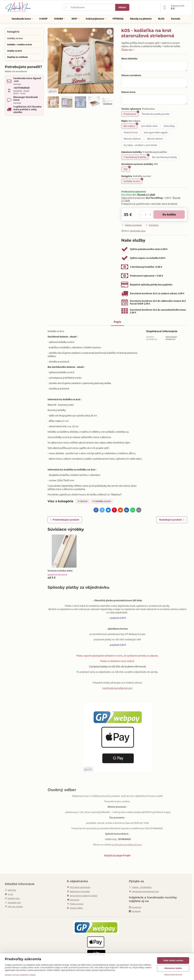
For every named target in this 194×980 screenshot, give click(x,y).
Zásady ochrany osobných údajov (20, 975)
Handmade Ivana (138, 231)
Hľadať (122, 7)
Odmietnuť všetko (173, 968)
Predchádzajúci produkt (65, 520)
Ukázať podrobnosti (173, 975)
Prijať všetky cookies (173, 960)
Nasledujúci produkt (172, 520)
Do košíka (169, 214)
